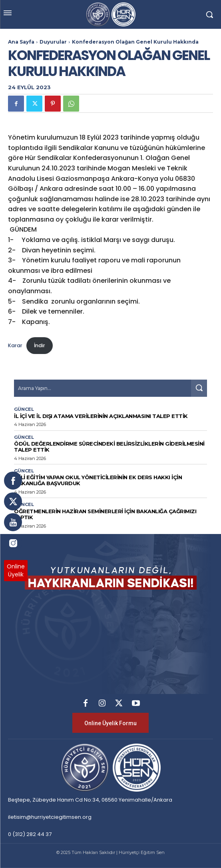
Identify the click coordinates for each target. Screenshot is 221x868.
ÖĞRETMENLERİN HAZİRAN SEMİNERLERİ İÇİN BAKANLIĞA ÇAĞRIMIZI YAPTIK (105, 514)
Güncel (24, 409)
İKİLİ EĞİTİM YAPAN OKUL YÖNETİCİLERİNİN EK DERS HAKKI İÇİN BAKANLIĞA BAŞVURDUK (98, 480)
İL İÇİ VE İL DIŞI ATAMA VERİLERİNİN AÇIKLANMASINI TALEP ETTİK (101, 416)
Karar (15, 345)
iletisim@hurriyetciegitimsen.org (50, 817)
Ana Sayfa (21, 42)
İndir (40, 345)
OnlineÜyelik (16, 570)
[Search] (199, 388)
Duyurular (53, 42)
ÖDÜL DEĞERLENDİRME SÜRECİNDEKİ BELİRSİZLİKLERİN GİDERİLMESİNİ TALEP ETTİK (109, 447)
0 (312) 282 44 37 (30, 834)
